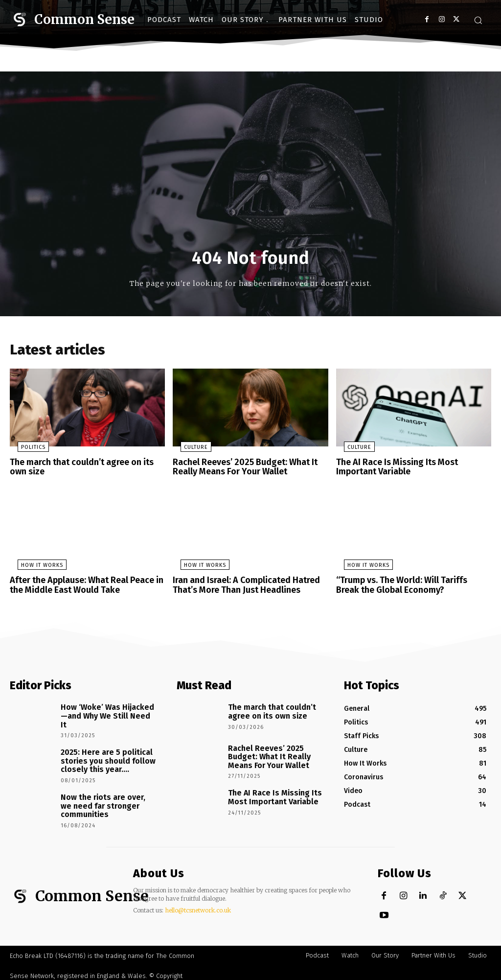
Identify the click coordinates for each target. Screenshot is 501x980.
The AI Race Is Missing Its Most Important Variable (394, 469)
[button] (478, 20)
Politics (25, 450)
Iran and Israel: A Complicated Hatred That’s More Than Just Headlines (242, 585)
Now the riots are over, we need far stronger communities (103, 795)
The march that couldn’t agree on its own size (86, 469)
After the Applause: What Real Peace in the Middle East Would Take (82, 585)
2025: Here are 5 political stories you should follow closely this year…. (102, 754)
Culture (188, 450)
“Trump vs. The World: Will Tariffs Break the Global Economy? (409, 585)
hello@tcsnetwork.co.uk (198, 904)
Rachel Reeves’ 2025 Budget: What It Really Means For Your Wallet (240, 469)
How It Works (34, 566)
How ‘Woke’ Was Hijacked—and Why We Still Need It (105, 709)
